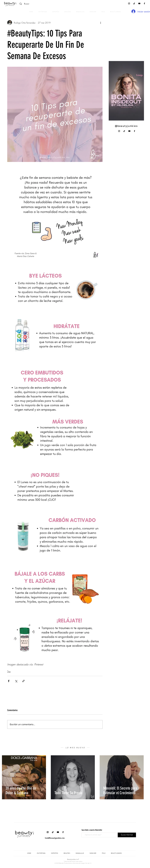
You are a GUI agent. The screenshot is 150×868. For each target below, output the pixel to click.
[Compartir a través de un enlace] (23, 681)
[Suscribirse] (127, 835)
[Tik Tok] (134, 3)
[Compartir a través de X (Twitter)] (16, 681)
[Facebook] (144, 3)
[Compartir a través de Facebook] (9, 681)
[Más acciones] (101, 23)
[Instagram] (129, 3)
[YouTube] (139, 3)
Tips (9, 671)
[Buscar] (39, 4)
